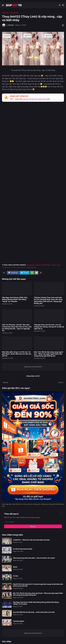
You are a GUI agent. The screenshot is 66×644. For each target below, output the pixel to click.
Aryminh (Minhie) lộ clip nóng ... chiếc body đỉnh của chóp (34, 612)
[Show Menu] (3, 5)
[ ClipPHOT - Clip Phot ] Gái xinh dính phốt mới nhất (31, 540)
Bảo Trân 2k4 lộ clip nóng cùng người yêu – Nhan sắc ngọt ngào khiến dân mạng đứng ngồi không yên (48, 354)
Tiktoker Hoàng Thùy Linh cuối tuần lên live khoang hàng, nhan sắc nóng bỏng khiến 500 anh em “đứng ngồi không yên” (48, 300)
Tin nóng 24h (6, 267)
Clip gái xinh (14, 13)
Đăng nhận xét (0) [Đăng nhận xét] (33, 376)
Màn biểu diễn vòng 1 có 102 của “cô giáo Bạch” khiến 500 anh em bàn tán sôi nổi (17, 354)
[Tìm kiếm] (63, 5)
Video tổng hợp (31, 267)
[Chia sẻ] (62, 25)
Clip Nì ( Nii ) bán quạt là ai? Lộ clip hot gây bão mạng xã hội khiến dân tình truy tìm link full (38, 585)
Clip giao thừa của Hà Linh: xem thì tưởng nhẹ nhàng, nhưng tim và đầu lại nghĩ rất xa (49, 327)
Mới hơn (6, 382)
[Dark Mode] (60, 5)
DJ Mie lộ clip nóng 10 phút (23, 549)
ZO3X (15, 567)
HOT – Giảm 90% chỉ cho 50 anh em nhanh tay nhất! (30, 99)
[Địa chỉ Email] (33, 522)
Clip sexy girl (56, 265)
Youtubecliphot (19, 621)
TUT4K (15, 576)
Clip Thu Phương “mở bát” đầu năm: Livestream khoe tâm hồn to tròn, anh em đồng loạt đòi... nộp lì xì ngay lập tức (17, 328)
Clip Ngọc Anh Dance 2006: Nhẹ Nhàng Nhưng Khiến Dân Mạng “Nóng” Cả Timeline (15, 299)
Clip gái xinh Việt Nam (43, 265)
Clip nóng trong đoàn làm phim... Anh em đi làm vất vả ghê (34, 558)
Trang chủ (5, 13)
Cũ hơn (60, 382)
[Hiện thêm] (41, 273)
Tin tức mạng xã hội (18, 267)
